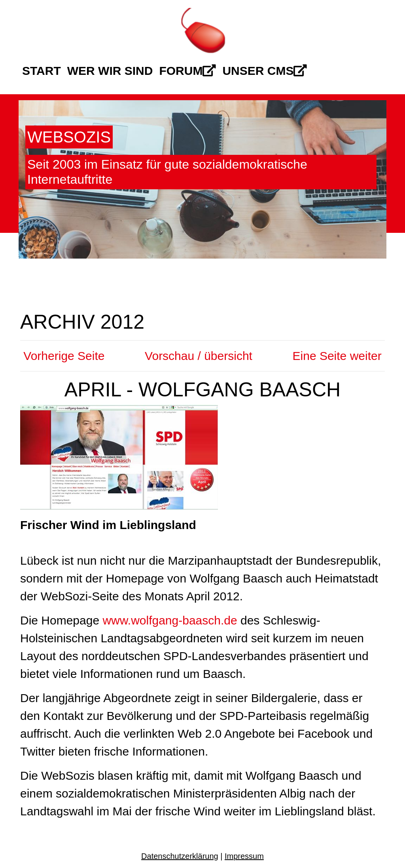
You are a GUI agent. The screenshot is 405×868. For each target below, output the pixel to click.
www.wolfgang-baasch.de (170, 620)
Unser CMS (265, 71)
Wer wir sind (110, 71)
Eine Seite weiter (339, 356)
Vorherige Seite (62, 356)
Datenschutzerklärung (180, 856)
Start (42, 71)
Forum (187, 71)
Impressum (244, 856)
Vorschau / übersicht (199, 356)
